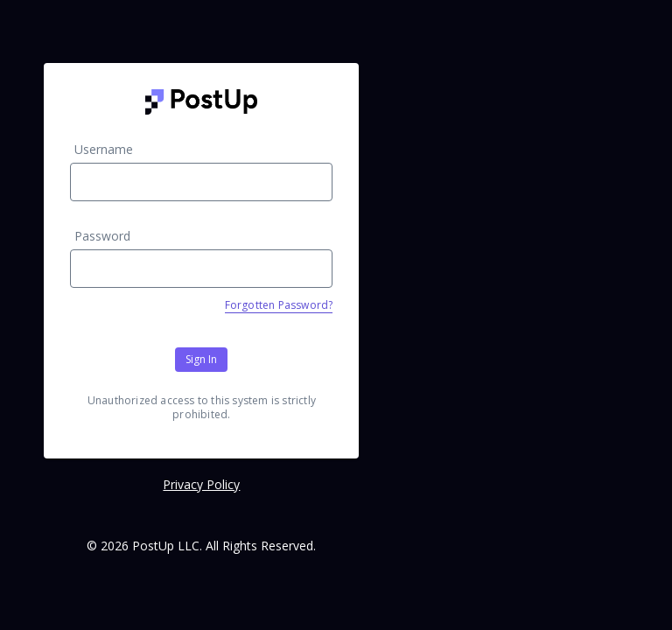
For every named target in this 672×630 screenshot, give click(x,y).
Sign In (201, 359)
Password (102, 236)
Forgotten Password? (279, 305)
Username (104, 149)
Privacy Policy (201, 484)
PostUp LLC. (167, 546)
